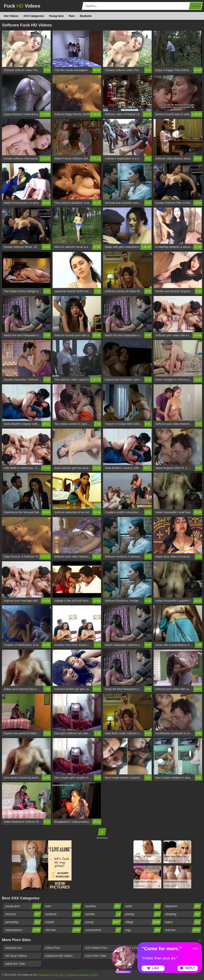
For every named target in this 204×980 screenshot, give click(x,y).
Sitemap (44, 975)
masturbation (23, 930)
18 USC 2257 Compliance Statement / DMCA (74, 975)
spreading (23, 922)
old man (63, 930)
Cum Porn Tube (96, 956)
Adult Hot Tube (15, 964)
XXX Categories (34, 16)
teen (63, 906)
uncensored (103, 930)
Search (195, 6)
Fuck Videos (22, 6)
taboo (183, 922)
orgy (143, 930)
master (63, 922)
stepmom (183, 906)
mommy (23, 914)
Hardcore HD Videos (59, 956)
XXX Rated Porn (96, 948)
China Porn (53, 948)
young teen (23, 906)
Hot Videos (11, 16)
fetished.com (14, 948)
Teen (72, 16)
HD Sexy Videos (16, 956)
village (143, 922)
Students (86, 16)
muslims (103, 906)
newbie (103, 914)
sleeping (183, 914)
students (63, 914)
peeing (143, 914)
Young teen (56, 16)
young (103, 922)
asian (143, 906)
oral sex (183, 930)
